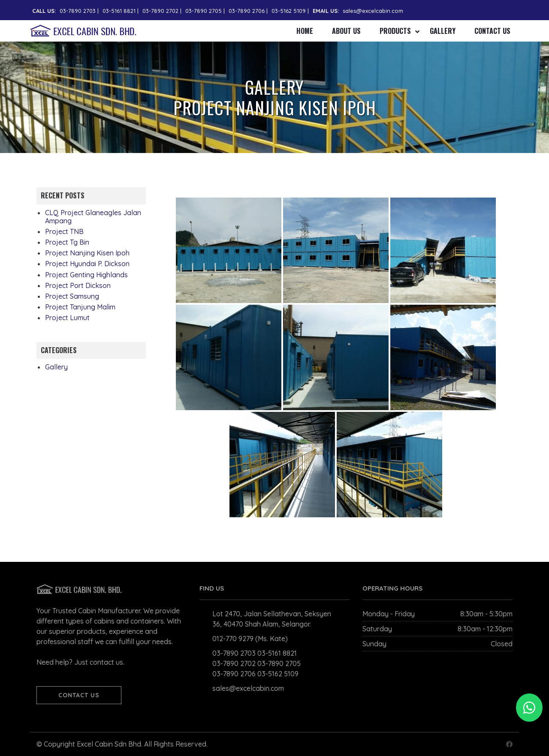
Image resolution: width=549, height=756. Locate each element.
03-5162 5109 (289, 11)
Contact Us (492, 31)
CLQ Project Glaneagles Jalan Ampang (93, 217)
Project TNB (64, 231)
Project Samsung (72, 296)
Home (305, 31)
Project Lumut (67, 318)
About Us (346, 31)
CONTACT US (79, 695)
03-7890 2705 (204, 11)
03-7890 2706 (247, 11)
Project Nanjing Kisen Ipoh (87, 253)
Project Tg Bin (67, 242)
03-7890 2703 (78, 11)
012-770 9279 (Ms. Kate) (250, 639)
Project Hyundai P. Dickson (87, 264)
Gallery (443, 31)
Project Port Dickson (78, 285)
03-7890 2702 (160, 11)
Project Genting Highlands (86, 275)
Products (395, 31)
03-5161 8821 (119, 11)
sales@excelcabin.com (373, 11)
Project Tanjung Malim (80, 307)
